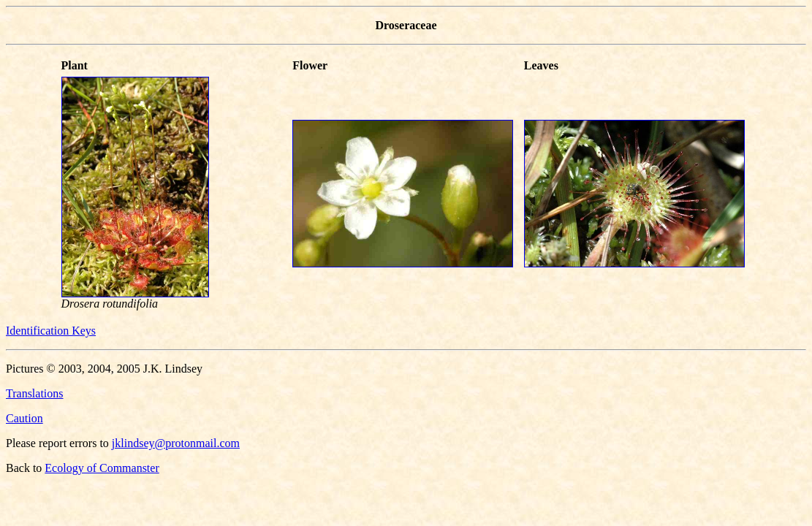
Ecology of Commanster (102, 468)
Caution (24, 418)
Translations (35, 393)
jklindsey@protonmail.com (176, 443)
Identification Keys (51, 331)
